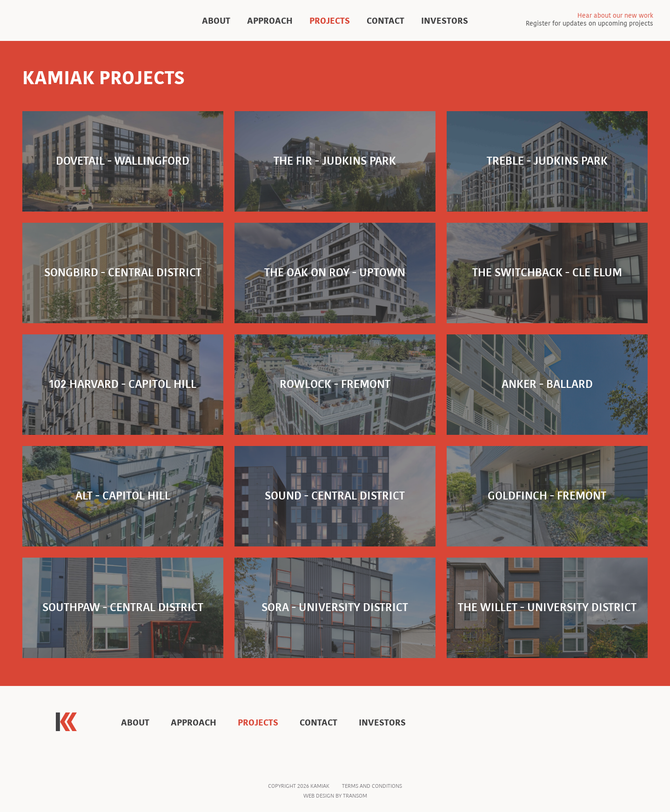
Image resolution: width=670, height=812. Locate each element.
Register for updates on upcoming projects (590, 20)
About (216, 21)
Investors (445, 21)
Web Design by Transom (335, 796)
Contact (385, 21)
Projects (330, 21)
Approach (270, 21)
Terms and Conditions (372, 786)
